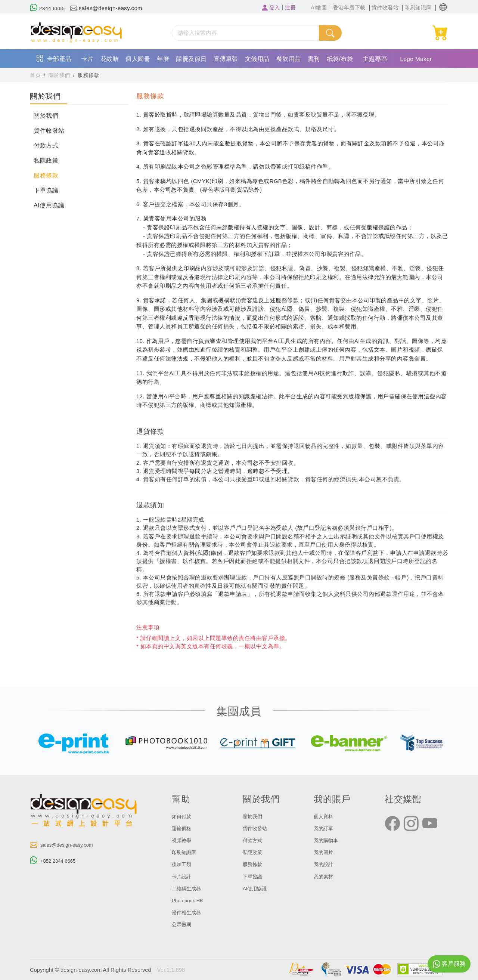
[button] (443, 7)
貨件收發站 (49, 131)
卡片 (88, 59)
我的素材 (325, 877)
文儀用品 (257, 59)
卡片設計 (183, 877)
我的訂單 (325, 828)
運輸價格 (183, 828)
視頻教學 (183, 840)
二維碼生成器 (189, 888)
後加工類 (183, 864)
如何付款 (183, 816)
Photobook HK (190, 900)
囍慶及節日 (191, 59)
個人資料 (325, 816)
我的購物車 (328, 840)
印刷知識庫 (186, 852)
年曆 (163, 59)
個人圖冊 (138, 59)
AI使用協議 (49, 205)
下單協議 (46, 190)
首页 (36, 75)
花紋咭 (110, 59)
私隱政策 (46, 160)
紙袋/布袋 (340, 59)
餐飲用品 (289, 59)
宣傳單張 (226, 59)
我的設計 (325, 864)
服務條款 (91, 75)
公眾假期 (183, 924)
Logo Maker (417, 59)
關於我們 (61, 75)
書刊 (314, 59)
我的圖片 (325, 852)
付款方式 (46, 146)
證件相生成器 (189, 912)
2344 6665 (48, 8)
